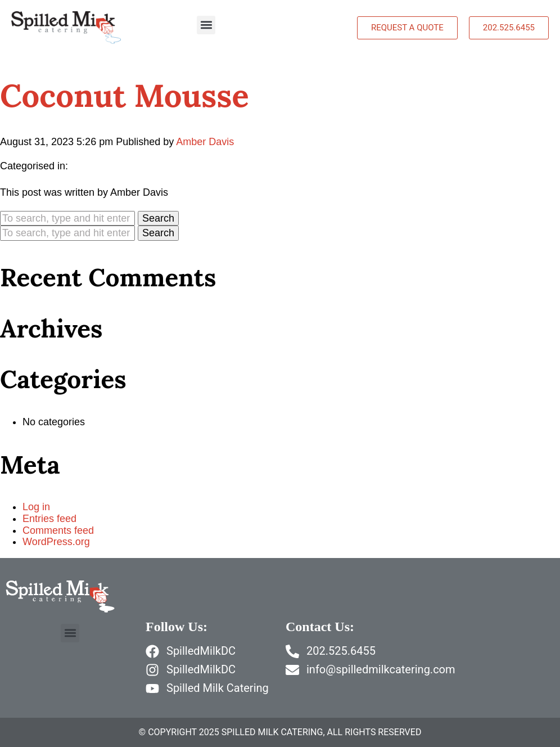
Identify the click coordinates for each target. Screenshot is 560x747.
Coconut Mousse (125, 95)
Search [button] (158, 218)
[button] (206, 25)
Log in (36, 507)
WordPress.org (56, 542)
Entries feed (49, 519)
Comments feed (58, 530)
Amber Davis (205, 142)
